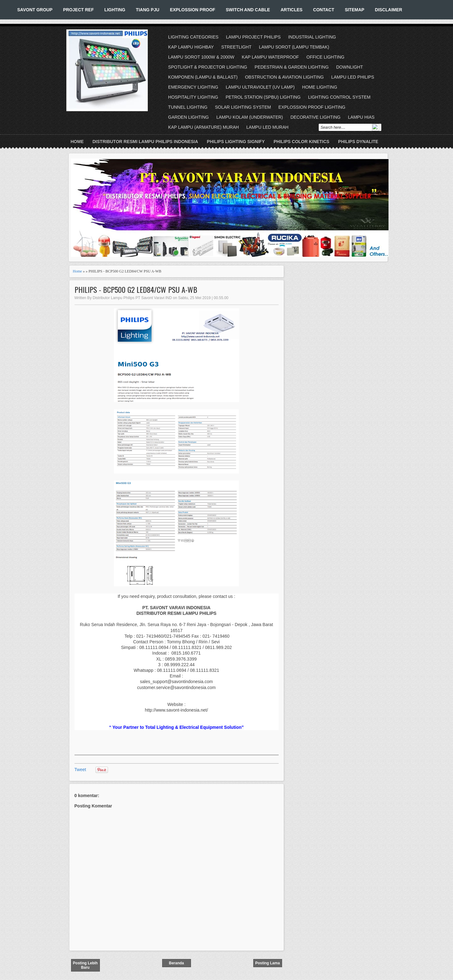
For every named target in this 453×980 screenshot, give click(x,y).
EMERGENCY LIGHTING (193, 87)
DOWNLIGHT (350, 67)
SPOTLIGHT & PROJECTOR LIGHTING (208, 67)
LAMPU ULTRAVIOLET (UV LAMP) (260, 87)
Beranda (176, 963)
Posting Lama (268, 963)
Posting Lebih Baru (85, 965)
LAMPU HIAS (361, 117)
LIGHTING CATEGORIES (193, 37)
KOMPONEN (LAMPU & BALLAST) (203, 77)
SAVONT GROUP (35, 10)
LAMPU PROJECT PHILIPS (253, 37)
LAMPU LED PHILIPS (353, 77)
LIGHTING (115, 10)
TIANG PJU (148, 10)
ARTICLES (291, 10)
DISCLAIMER (389, 10)
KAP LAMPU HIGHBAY (191, 47)
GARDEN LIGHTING (188, 117)
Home (77, 142)
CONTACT (324, 10)
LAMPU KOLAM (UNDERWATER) (250, 117)
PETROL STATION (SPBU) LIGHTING (263, 97)
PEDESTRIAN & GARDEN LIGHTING (291, 67)
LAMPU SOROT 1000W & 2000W (201, 57)
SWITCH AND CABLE (248, 10)
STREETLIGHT (236, 47)
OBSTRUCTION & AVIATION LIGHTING (285, 77)
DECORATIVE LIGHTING (316, 117)
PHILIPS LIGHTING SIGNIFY (236, 142)
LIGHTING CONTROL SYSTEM (339, 97)
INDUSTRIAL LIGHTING (312, 37)
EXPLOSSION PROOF (193, 10)
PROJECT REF (78, 10)
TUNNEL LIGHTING (188, 107)
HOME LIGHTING (320, 87)
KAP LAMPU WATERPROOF (270, 57)
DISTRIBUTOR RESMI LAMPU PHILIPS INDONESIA (145, 142)
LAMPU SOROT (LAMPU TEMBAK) (294, 47)
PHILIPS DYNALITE (358, 142)
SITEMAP (354, 10)
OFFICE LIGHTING (325, 57)
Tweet (80, 770)
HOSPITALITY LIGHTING (193, 97)
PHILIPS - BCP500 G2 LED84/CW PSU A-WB (136, 290)
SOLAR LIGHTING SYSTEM (243, 107)
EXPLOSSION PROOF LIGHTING (312, 107)
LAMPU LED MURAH (268, 127)
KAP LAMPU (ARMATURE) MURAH (203, 127)
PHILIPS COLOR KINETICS (301, 142)
